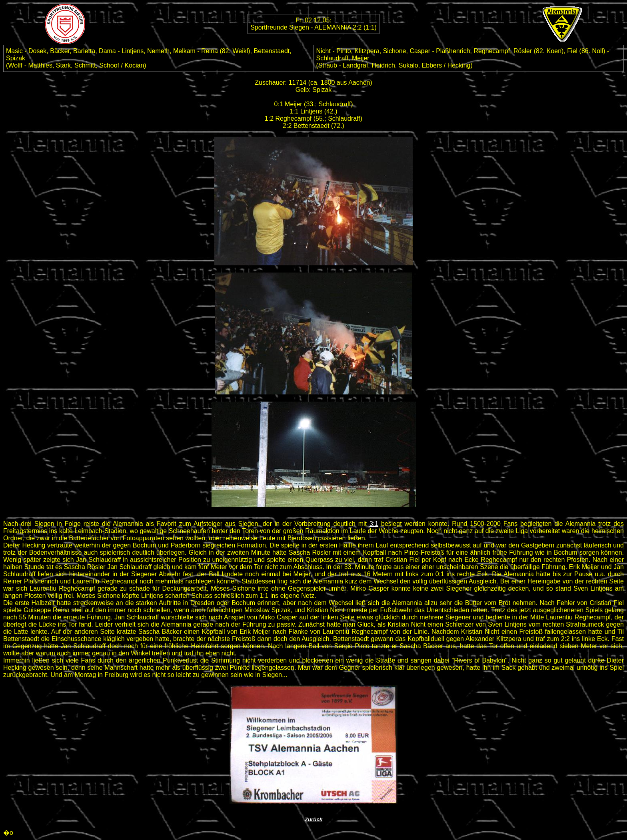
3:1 (374, 524)
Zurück (313, 819)
